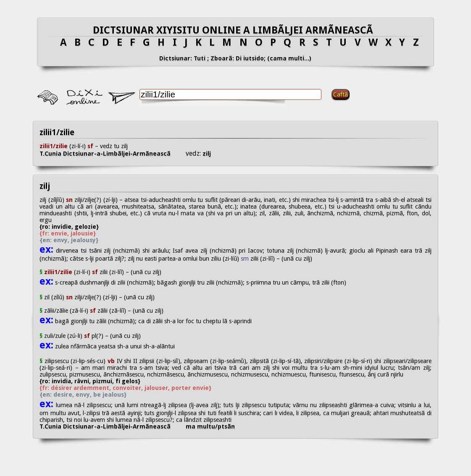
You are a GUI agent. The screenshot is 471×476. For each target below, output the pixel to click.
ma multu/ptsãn (210, 426)
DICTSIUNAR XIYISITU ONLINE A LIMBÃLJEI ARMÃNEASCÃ (235, 30)
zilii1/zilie (57, 132)
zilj (206, 154)
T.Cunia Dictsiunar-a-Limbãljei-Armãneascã (113, 154)
